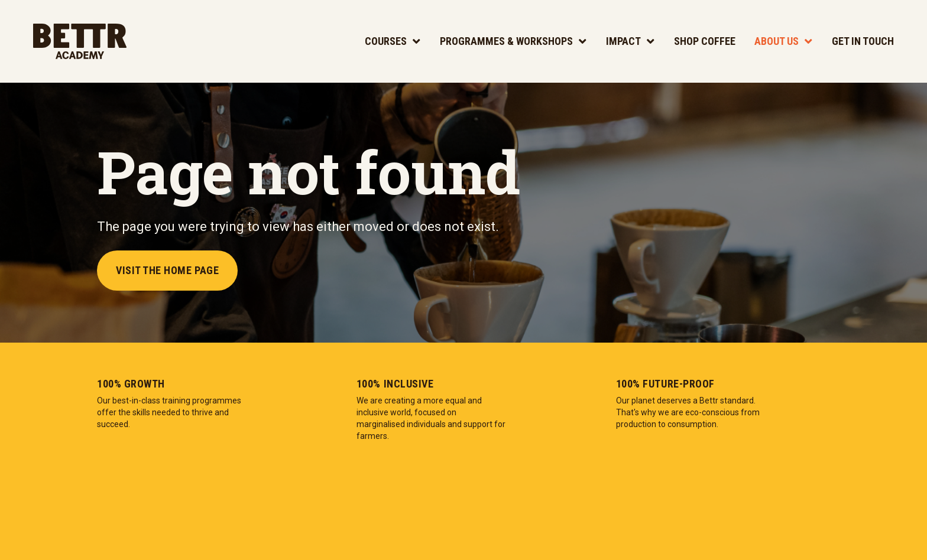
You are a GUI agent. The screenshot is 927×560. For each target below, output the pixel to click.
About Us (777, 41)
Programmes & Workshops (506, 41)
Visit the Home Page (167, 270)
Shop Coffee (705, 41)
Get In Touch (863, 41)
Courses (386, 41)
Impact (623, 41)
